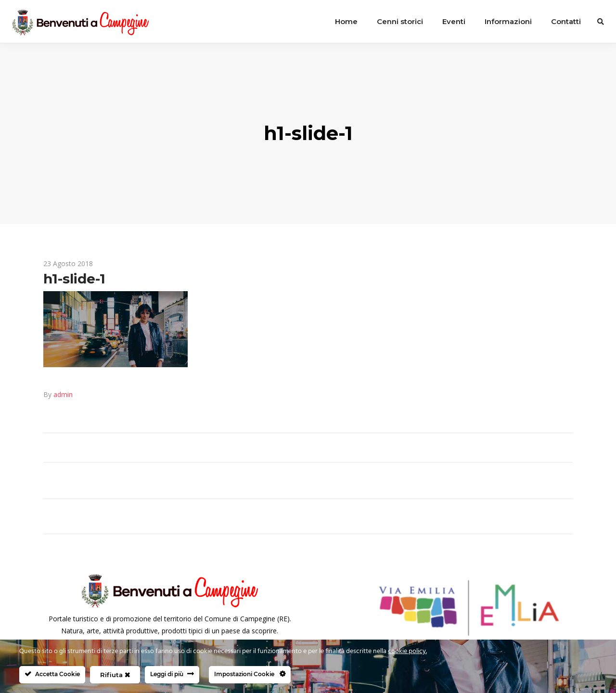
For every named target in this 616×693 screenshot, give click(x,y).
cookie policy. (407, 651)
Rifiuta (115, 675)
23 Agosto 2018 (68, 263)
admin (63, 394)
